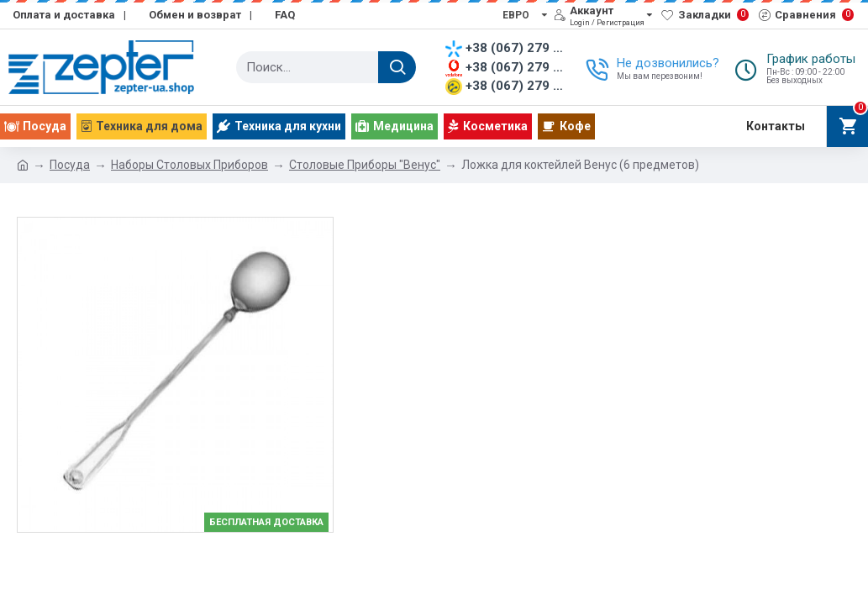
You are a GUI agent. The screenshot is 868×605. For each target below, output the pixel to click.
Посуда (70, 165)
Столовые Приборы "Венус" (365, 165)
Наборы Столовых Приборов (189, 165)
